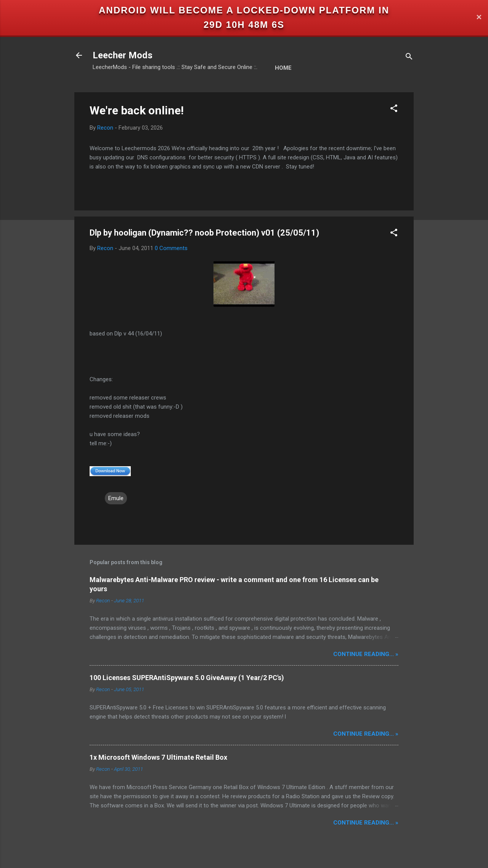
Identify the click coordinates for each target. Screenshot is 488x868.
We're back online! (137, 110)
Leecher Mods (123, 55)
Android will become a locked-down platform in (244, 10)
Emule (116, 498)
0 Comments (171, 248)
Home (283, 68)
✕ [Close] (479, 18)
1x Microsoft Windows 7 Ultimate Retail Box (158, 757)
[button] (394, 110)
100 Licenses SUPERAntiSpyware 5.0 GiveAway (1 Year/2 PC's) (187, 678)
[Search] (409, 58)
